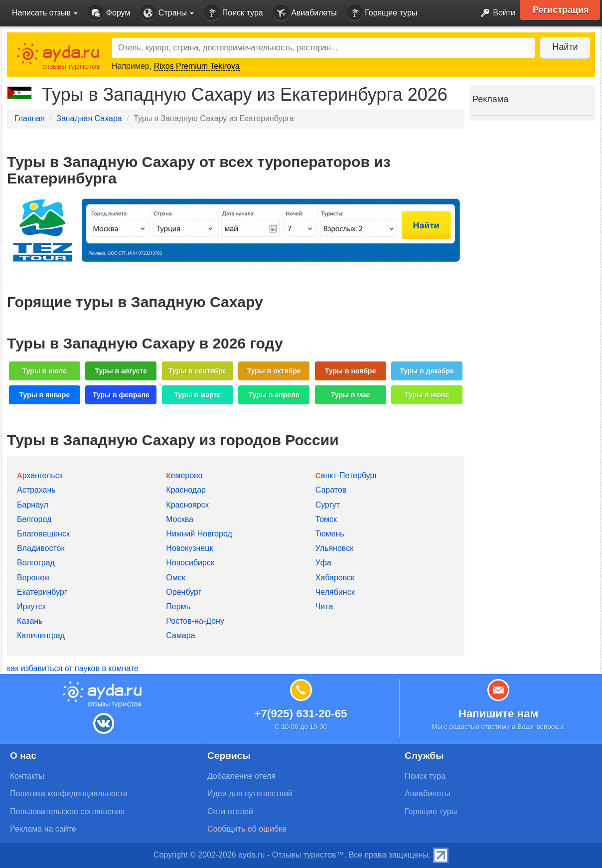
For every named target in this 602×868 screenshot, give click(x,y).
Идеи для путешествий (250, 793)
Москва (180, 519)
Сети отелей (230, 811)
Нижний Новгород (199, 534)
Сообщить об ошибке (247, 829)
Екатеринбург (42, 592)
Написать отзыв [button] (45, 13)
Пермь (178, 607)
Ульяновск (334, 548)
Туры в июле (45, 371)
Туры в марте (198, 395)
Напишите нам (499, 714)
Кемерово (184, 475)
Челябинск (335, 592)
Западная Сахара (89, 118)
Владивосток (41, 548)
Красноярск (187, 505)
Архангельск (40, 475)
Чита (324, 607)
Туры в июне (427, 395)
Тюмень (330, 534)
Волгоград (36, 563)
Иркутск (31, 607)
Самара (180, 635)
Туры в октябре (274, 371)
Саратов (331, 490)
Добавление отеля (241, 776)
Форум (109, 13)
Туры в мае (350, 395)
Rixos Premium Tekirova (197, 66)
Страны (167, 13)
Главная (30, 118)
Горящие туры (382, 13)
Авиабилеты (305, 13)
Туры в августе (121, 371)
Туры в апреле (274, 395)
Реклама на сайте (43, 829)
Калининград (41, 635)
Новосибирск (190, 563)
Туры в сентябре (198, 371)
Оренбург (183, 592)
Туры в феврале (121, 395)
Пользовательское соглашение (67, 811)
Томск (326, 519)
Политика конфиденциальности (69, 793)
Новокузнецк (189, 548)
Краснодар (186, 490)
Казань (30, 621)
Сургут (328, 505)
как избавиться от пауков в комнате (73, 668)
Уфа (323, 563)
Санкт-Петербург (347, 475)
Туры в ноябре (351, 371)
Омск (175, 578)
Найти (565, 47)
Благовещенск (43, 534)
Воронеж (33, 578)
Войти (495, 13)
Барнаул (33, 505)
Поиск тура (233, 13)
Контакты (27, 776)
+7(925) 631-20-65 (301, 714)
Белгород (34, 519)
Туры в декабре (427, 371)
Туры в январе (45, 395)
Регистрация (561, 10)
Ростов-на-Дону (195, 621)
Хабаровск (335, 578)
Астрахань (36, 490)
